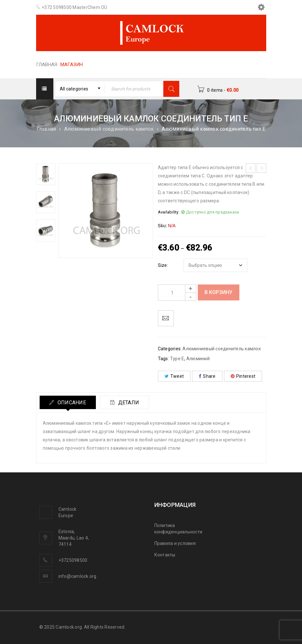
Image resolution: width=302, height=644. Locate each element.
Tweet (174, 376)
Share (207, 376)
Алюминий (198, 359)
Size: (163, 265)
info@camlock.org (77, 576)
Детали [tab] (128, 403)
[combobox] (80, 89)
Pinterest (243, 376)
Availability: (169, 212)
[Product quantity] (177, 293)
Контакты (165, 555)
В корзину (218, 292)
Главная (46, 129)
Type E (177, 359)
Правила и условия (175, 543)
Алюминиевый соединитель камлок (109, 129)
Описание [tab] (71, 403)
